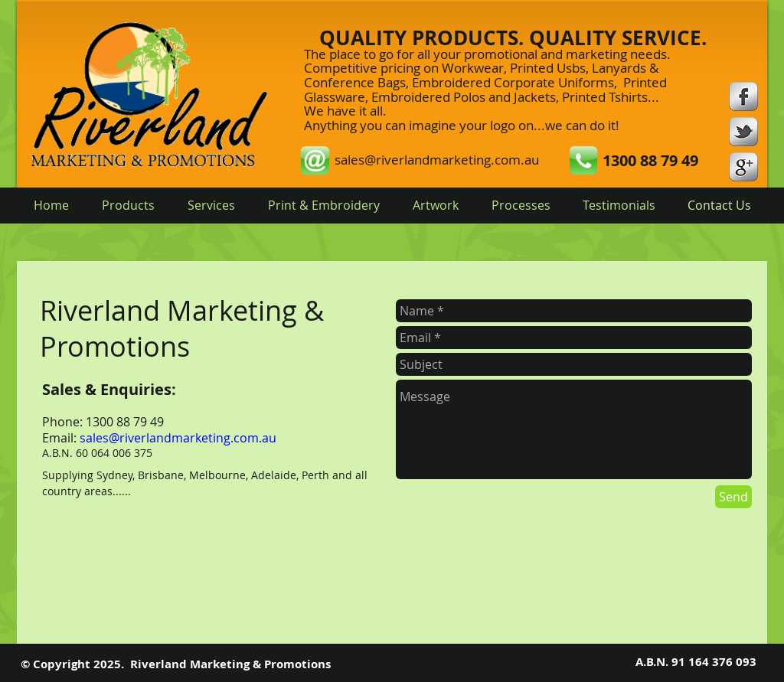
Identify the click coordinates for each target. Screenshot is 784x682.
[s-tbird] (743, 132)
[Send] (733, 497)
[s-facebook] (743, 96)
